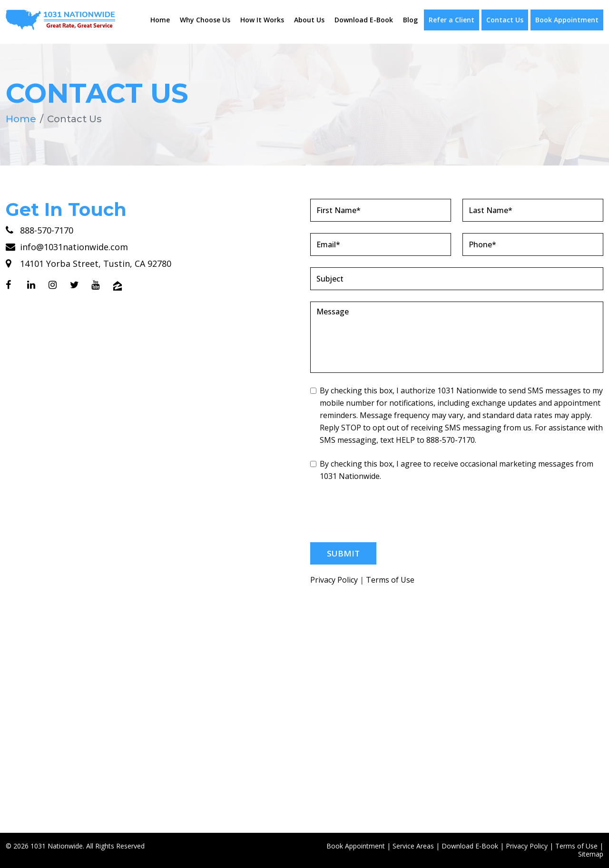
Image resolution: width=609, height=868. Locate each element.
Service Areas (413, 846)
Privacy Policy (334, 580)
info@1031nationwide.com (67, 247)
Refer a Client (452, 20)
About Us (309, 20)
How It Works (262, 20)
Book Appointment (567, 20)
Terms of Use (390, 580)
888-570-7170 (39, 230)
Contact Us (505, 20)
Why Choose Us (205, 20)
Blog (410, 20)
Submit (343, 553)
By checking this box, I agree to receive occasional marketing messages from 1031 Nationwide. (452, 470)
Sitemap (591, 854)
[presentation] (383, 512)
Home (160, 20)
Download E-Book (364, 20)
